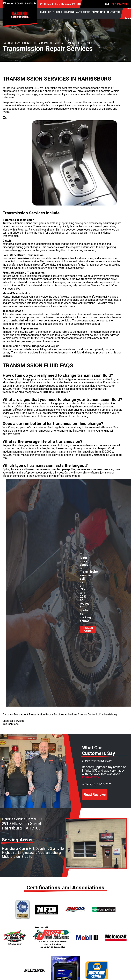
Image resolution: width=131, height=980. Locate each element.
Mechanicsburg (49, 853)
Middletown (11, 857)
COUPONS (69, 12)
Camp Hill (27, 849)
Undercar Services (13, 721)
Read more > (90, 777)
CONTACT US (113, 12)
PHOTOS (57, 12)
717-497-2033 (120, 4)
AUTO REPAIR (83, 12)
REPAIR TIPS (98, 12)
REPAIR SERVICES (51, 43)
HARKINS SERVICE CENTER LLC (21, 43)
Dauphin (42, 849)
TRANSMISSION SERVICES (79, 43)
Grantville (57, 849)
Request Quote (88, 629)
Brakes (86, 761)
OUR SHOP (46, 12)
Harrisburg (10, 849)
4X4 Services (11, 724)
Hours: (20, 4)
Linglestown (27, 853)
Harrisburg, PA (104, 761)
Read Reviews (95, 795)
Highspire (9, 853)
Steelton (28, 857)
